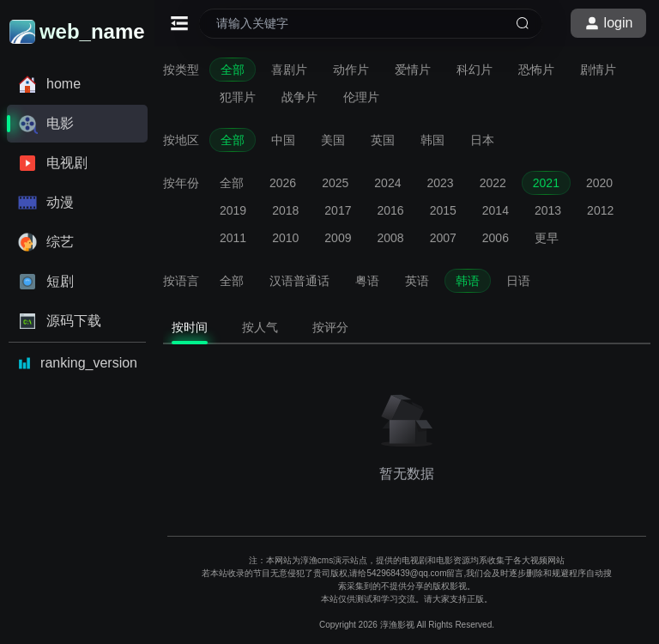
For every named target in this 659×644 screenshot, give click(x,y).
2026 (283, 183)
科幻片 (475, 70)
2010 (285, 238)
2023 (440, 183)
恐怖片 (536, 70)
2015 (443, 210)
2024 (387, 183)
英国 (383, 140)
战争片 (299, 97)
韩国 (432, 140)
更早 (547, 238)
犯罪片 (238, 97)
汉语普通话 (299, 281)
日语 (518, 281)
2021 (546, 183)
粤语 (367, 281)
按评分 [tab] (330, 327)
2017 (338, 210)
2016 (390, 210)
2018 (285, 210)
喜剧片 (289, 70)
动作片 (351, 70)
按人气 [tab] (260, 327)
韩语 (468, 281)
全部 (233, 70)
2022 (493, 183)
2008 (390, 238)
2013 (548, 210)
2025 (335, 183)
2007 (443, 238)
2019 (233, 210)
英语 (417, 281)
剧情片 (598, 70)
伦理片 (361, 97)
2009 (338, 238)
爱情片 (413, 70)
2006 (496, 238)
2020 (599, 183)
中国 (283, 140)
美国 (333, 140)
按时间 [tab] (190, 327)
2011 (233, 238)
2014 (496, 210)
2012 (600, 210)
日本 (482, 140)
